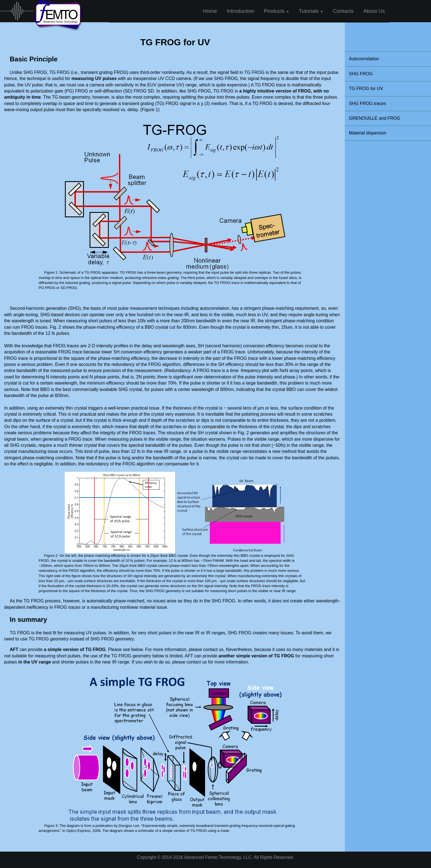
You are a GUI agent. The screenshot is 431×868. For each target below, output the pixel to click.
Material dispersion (368, 133)
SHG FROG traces (368, 103)
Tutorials (311, 11)
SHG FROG (361, 74)
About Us (374, 11)
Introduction (241, 11)
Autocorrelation (364, 59)
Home (210, 11)
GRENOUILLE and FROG (375, 118)
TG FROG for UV (366, 88)
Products (276, 11)
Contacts (343, 11)
